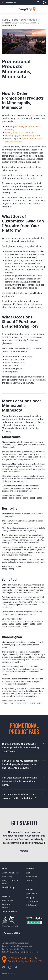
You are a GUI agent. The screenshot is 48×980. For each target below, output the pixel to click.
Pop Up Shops (9, 887)
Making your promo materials (19, 132)
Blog (28, 873)
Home (5, 20)
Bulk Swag (7, 877)
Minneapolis (9, 26)
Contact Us (24, 851)
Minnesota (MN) (29, 23)
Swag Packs (8, 901)
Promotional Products (24, 20)
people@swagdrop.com (22, 946)
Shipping (30, 897)
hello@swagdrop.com (19, 943)
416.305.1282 (18, 949)
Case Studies (32, 901)
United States (10, 23)
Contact (30, 880)
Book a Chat (32, 877)
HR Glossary (32, 905)
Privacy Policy (9, 973)
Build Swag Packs (10, 873)
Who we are (32, 894)
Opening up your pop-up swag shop (22, 135)
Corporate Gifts (9, 911)
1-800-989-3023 (10, 3)
